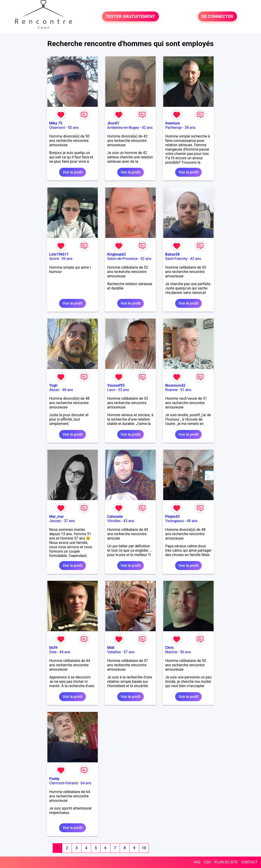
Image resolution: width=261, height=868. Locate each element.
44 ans (65, 652)
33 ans (124, 390)
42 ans (147, 128)
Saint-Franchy (176, 259)
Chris (169, 648)
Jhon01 (113, 123)
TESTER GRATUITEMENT (131, 16)
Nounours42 (175, 385)
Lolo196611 (59, 254)
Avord (54, 259)
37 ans (69, 521)
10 (144, 848)
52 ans (146, 259)
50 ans (73, 128)
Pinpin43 (172, 517)
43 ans (196, 259)
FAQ (197, 862)
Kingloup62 (116, 254)
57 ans (129, 652)
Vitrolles (114, 521)
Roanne (171, 390)
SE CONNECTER (217, 16)
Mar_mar (57, 517)
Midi (111, 648)
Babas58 (172, 254)
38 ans (190, 128)
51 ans (186, 390)
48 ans (68, 390)
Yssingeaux (174, 521)
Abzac (54, 390)
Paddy (54, 779)
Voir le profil (72, 172)
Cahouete (115, 517)
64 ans (86, 783)
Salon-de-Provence (122, 259)
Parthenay (173, 128)
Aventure (172, 123)
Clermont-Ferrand (63, 783)
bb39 (53, 648)
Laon (111, 390)
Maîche (171, 652)
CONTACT (249, 862)
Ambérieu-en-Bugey (123, 128)
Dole (53, 652)
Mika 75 (56, 123)
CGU (207, 862)
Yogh (53, 385)
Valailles (114, 652)
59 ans (67, 259)
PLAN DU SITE (226, 862)
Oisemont (57, 128)
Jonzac (55, 521)
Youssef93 (116, 385)
